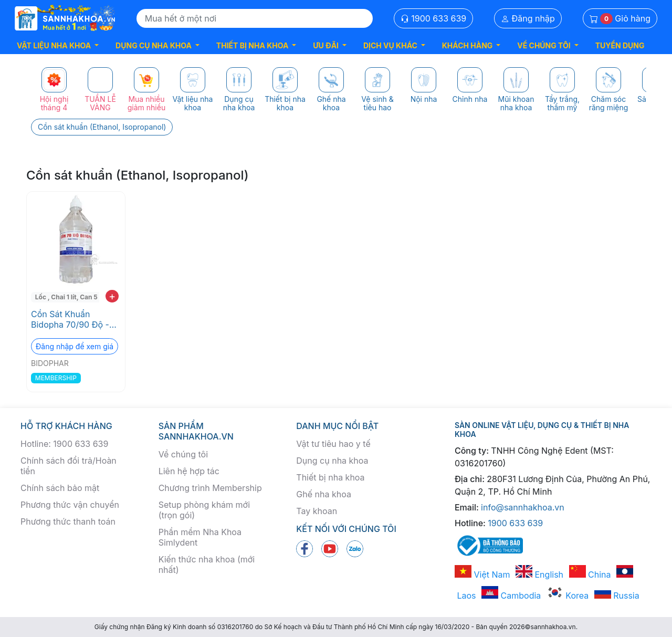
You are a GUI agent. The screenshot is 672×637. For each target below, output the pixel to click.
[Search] (255, 18)
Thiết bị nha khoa (330, 477)
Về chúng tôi (183, 454)
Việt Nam (482, 575)
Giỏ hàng (620, 19)
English (539, 575)
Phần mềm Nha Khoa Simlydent (200, 537)
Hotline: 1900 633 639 (64, 444)
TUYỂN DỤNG (620, 45)
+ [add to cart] (112, 296)
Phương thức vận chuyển (70, 505)
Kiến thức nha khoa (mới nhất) (207, 565)
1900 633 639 (434, 18)
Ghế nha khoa (324, 494)
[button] (58, 45)
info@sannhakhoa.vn (523, 507)
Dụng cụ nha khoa (332, 461)
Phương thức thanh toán (68, 521)
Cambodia (511, 596)
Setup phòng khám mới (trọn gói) (204, 510)
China (590, 575)
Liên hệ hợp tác (189, 471)
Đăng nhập (528, 18)
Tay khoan (317, 511)
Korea (568, 596)
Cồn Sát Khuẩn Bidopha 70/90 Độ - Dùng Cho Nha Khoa (71, 319)
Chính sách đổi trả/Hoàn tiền (69, 466)
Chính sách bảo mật (60, 488)
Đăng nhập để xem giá (75, 346)
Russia (617, 596)
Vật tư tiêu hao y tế (333, 444)
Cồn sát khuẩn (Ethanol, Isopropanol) (102, 127)
